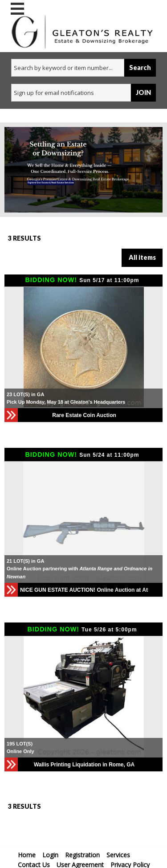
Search (140, 68)
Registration (82, 855)
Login (50, 855)
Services (118, 855)
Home (27, 855)
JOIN (143, 92)
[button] (155, 522)
